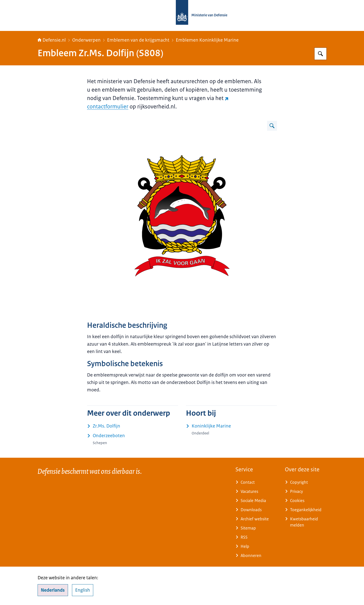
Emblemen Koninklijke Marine (207, 40)
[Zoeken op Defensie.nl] (320, 54)
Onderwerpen (86, 40)
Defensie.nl (52, 40)
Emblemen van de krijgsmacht (138, 40)
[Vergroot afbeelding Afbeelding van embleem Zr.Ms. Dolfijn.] (272, 126)
